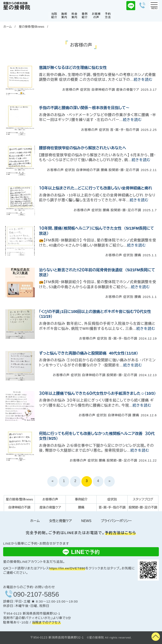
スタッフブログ (143, 499)
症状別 (112, 499)
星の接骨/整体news (32, 27)
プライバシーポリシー (116, 521)
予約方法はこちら (121, 533)
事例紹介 (85, 16)
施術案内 (64, 16)
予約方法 (108, 16)
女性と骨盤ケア (60, 521)
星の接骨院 (17, 6)
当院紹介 (54, 16)
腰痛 (81, 507)
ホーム (7, 27)
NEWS (86, 521)
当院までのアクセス (47, 622)
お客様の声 (96, 16)
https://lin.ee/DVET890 (67, 568)
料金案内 (74, 16)
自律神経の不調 (19, 507)
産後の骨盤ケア (50, 507)
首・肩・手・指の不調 (112, 507)
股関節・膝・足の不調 (143, 507)
